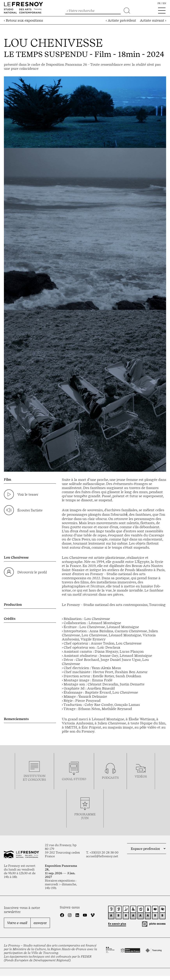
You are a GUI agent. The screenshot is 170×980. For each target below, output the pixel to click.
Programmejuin (85, 816)
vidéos (141, 776)
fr (159, 3)
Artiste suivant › (153, 20)
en (164, 3)
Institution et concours (34, 778)
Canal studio (74, 779)
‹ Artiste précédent (121, 20)
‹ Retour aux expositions (23, 20)
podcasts (110, 778)
